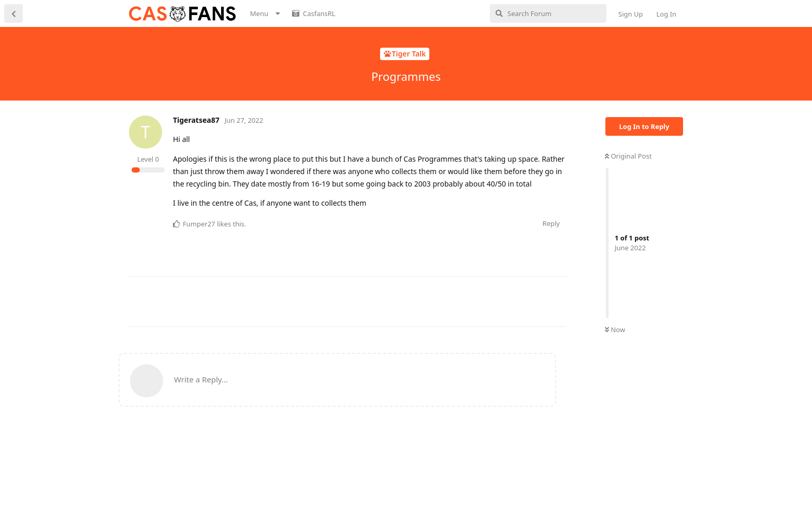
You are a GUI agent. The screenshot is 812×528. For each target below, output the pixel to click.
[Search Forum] (548, 13)
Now (615, 330)
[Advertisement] (317, 300)
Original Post (628, 156)
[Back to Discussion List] (13, 13)
